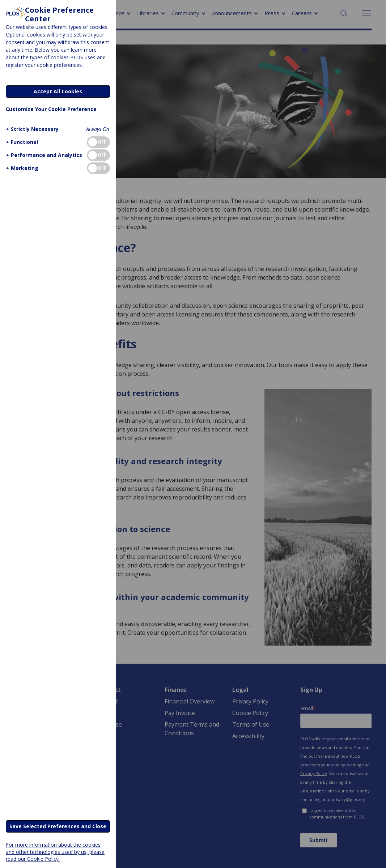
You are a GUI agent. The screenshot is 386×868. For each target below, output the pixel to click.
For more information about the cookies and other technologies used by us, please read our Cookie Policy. (55, 852)
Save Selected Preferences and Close (58, 826)
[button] (31, 129)
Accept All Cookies (58, 91)
